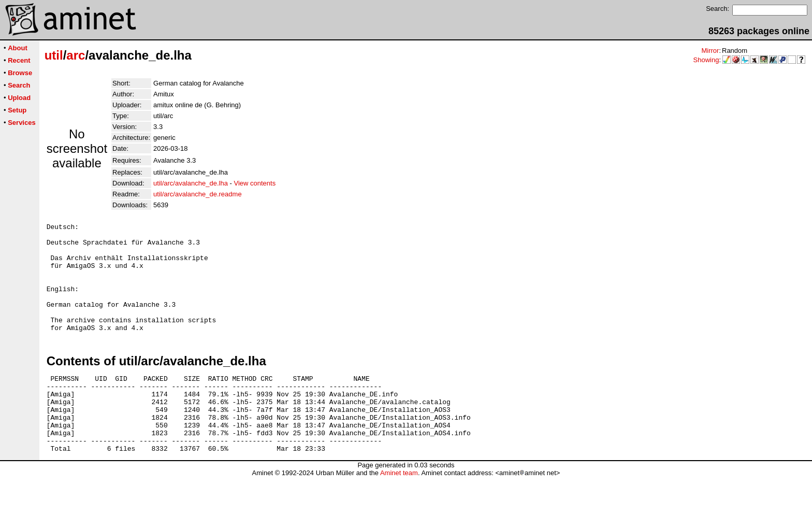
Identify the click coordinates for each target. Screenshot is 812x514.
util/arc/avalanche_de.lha (191, 183)
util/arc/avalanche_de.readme (198, 194)
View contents (255, 183)
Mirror (710, 51)
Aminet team (399, 510)
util (54, 55)
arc (76, 55)
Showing (706, 60)
